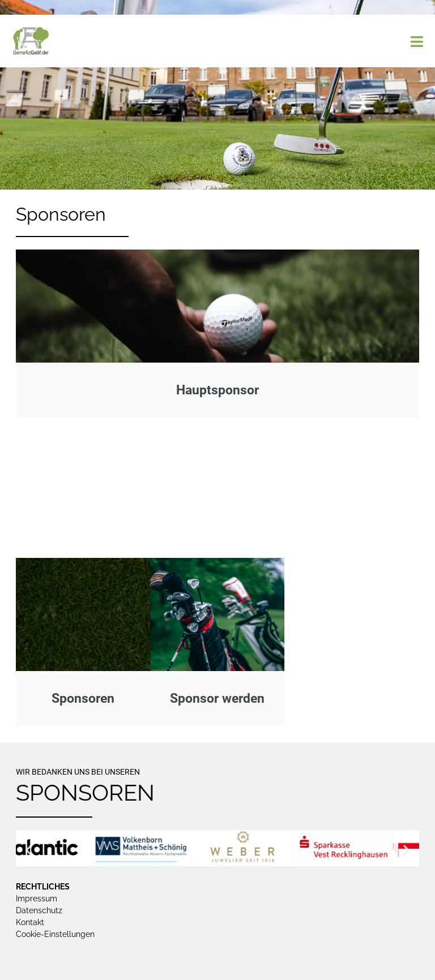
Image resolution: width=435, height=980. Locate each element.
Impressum (37, 899)
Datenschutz (39, 910)
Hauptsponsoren (218, 493)
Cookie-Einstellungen (55, 934)
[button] (29, 850)
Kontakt (30, 922)
